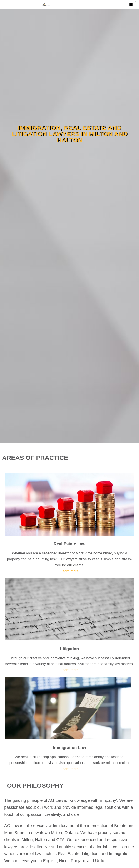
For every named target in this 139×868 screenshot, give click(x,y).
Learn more (69, 571)
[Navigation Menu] (131, 5)
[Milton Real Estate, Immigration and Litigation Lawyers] (46, 5)
